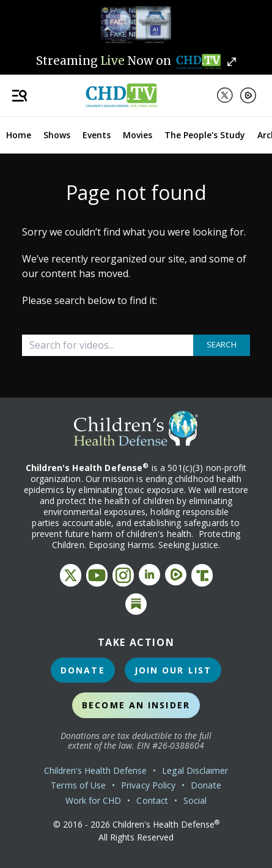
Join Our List (173, 670)
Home (19, 135)
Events (97, 135)
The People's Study (205, 135)
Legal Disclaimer (195, 770)
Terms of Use (78, 785)
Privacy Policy (148, 785)
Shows (57, 135)
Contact (152, 800)
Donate (83, 670)
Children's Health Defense (96, 770)
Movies (138, 135)
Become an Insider (136, 705)
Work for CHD (94, 800)
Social (195, 800)
